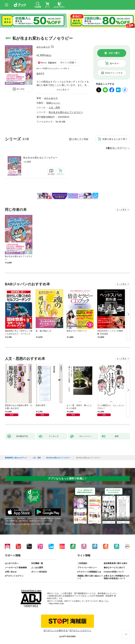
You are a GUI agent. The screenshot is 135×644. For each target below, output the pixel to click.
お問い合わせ (11, 572)
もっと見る (121, 210)
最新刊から (124, 148)
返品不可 (40, 74)
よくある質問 (37, 568)
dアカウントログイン (14, 576)
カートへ (114, 63)
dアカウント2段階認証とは (89, 572)
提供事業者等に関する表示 (115, 563)
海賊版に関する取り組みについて (90, 577)
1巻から (110, 148)
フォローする (52, 47)
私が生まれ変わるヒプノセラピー (40, 158)
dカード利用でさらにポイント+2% (52, 68)
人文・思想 (54, 108)
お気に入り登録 (80, 139)
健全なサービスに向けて (114, 568)
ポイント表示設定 (39, 572)
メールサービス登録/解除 (16, 568)
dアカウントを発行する (56, 630)
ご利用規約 (82, 563)
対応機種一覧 (37, 563)
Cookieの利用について (114, 572)
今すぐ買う (114, 53)
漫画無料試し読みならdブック (16, 458)
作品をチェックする (114, 73)
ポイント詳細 (67, 62)
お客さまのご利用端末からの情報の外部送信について (116, 577)
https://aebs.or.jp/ (56, 603)
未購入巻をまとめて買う (115, 139)
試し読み (21, 89)
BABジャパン (53, 103)
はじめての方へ (12, 563)
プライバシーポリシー (87, 568)
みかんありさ (43, 47)
